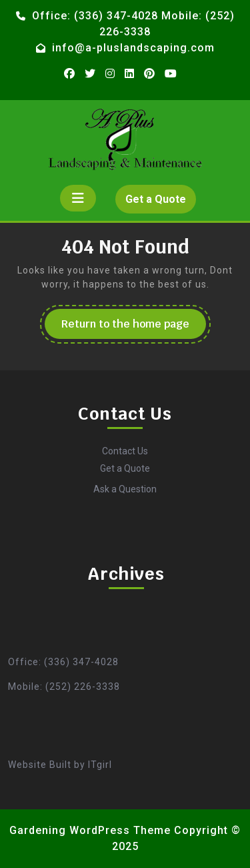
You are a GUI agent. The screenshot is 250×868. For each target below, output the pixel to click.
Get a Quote (161, 202)
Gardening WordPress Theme (90, 830)
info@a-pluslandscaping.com (133, 48)
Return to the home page (134, 327)
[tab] (78, 198)
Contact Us (125, 451)
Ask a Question (125, 489)
